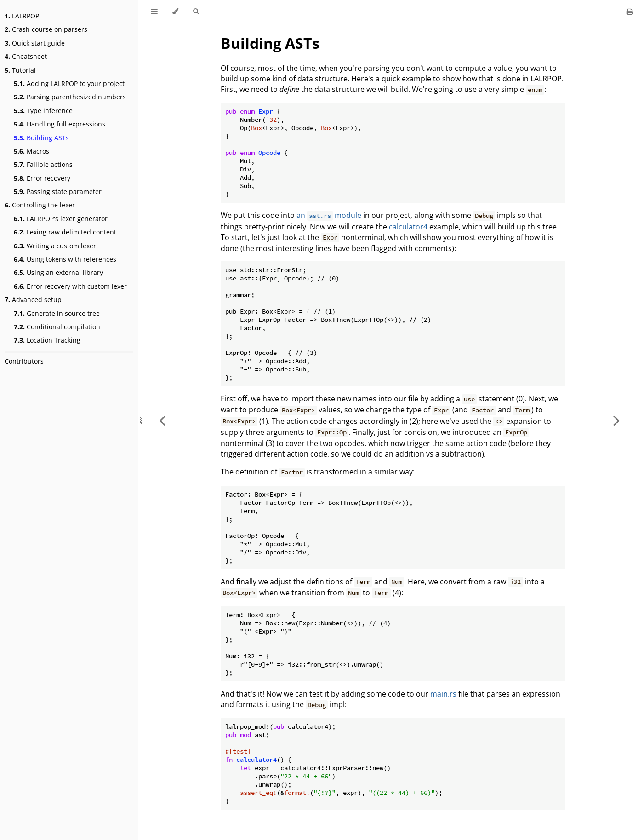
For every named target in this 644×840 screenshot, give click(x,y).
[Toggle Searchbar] (196, 11)
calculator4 (408, 227)
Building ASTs (41, 138)
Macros (31, 151)
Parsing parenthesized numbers (70, 97)
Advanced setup (33, 300)
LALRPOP (22, 16)
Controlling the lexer (40, 205)
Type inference (43, 111)
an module (329, 215)
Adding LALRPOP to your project (69, 83)
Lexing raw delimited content (65, 232)
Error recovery (42, 178)
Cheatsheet (26, 56)
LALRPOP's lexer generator (61, 219)
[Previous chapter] (162, 420)
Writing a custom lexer (55, 246)
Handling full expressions (60, 124)
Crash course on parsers (46, 29)
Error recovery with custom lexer (70, 286)
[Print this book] (630, 11)
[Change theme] (175, 11)
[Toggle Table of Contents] (154, 11)
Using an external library (58, 272)
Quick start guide (35, 43)
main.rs (443, 694)
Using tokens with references (65, 259)
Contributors (24, 361)
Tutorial (20, 70)
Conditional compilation (57, 327)
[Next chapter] (616, 420)
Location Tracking (47, 340)
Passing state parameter (58, 191)
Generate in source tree (57, 313)
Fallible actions (43, 164)
